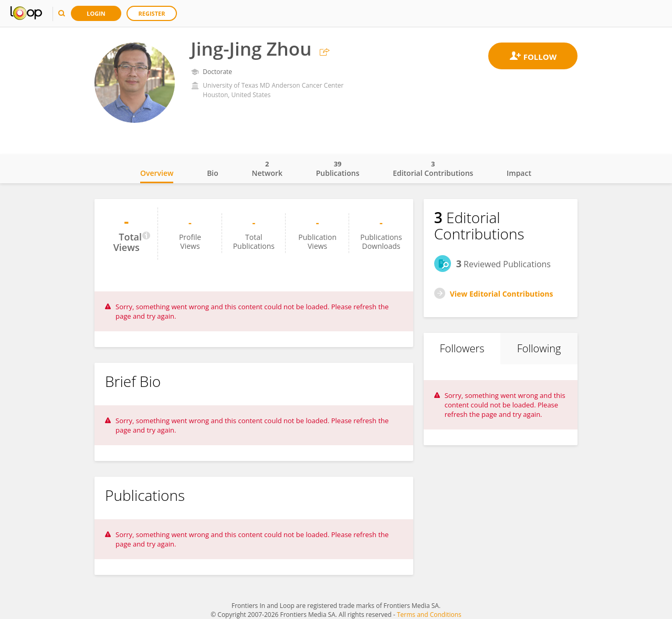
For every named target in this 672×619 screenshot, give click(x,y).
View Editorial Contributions (502, 294)
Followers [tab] (462, 348)
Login (96, 13)
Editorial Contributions (433, 169)
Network (267, 169)
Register (152, 13)
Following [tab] (539, 348)
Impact (519, 173)
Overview (157, 173)
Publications (338, 169)
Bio (213, 173)
